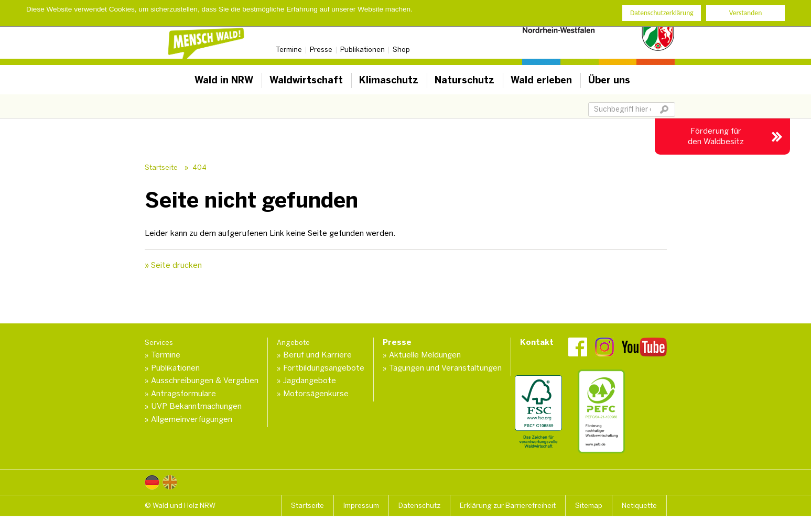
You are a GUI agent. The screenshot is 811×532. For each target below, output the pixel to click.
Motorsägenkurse (316, 394)
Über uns (609, 80)
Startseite (161, 167)
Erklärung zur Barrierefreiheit (508, 506)
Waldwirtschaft (306, 80)
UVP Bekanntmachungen (196, 406)
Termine (289, 50)
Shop (401, 50)
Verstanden (746, 13)
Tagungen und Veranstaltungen (445, 368)
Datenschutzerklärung (662, 13)
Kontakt (537, 342)
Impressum (361, 506)
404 (199, 167)
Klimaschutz (389, 80)
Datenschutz (419, 506)
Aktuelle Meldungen (425, 355)
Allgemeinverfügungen (192, 419)
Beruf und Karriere (317, 355)
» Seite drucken (173, 265)
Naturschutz (464, 80)
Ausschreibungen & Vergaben (205, 381)
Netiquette (639, 506)
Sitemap (589, 506)
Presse (321, 50)
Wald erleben (541, 80)
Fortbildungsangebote (324, 368)
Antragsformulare (183, 394)
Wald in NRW (224, 80)
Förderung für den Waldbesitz (716, 136)
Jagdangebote (310, 381)
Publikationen (363, 50)
